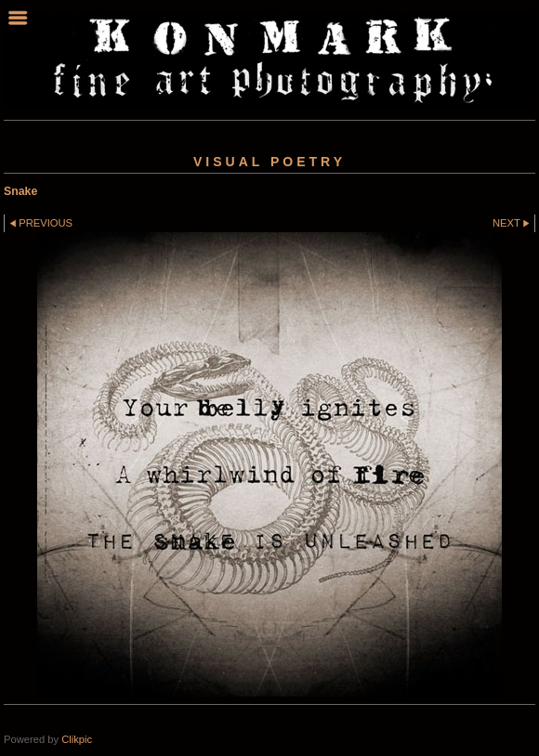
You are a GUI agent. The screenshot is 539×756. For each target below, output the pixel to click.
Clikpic (77, 739)
